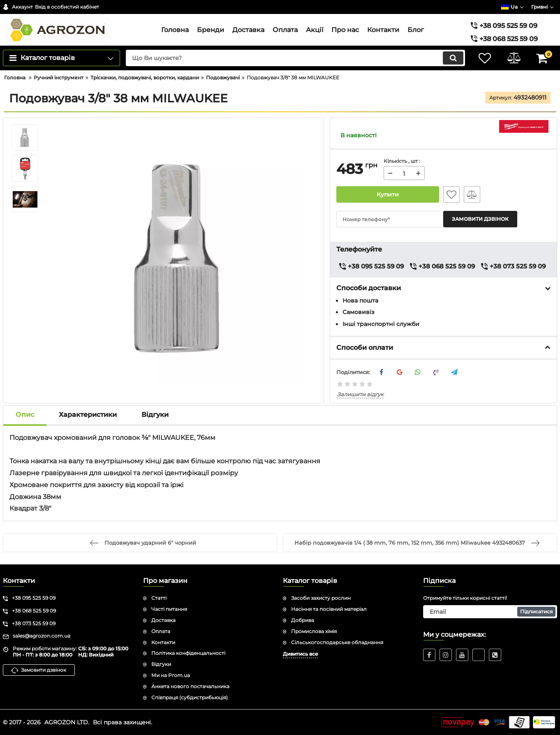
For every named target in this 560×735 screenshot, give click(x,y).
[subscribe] (490, 612)
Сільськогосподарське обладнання (337, 642)
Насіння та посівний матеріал (329, 609)
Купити (388, 194)
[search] (295, 58)
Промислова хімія (314, 631)
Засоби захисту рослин (321, 598)
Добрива (303, 620)
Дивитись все (301, 654)
